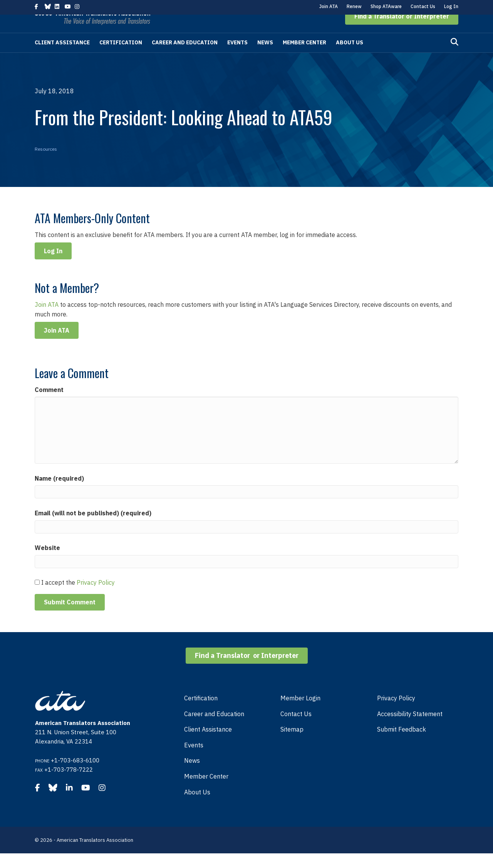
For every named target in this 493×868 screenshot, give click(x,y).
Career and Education (185, 57)
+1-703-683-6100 (75, 775)
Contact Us (423, 6)
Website (47, 562)
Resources (46, 164)
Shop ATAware (386, 6)
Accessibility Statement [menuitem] (410, 728)
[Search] (454, 57)
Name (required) (59, 493)
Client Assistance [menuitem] (208, 744)
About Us (350, 57)
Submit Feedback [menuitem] (402, 744)
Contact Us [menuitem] (296, 728)
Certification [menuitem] (201, 713)
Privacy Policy (96, 597)
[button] (402, 31)
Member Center (304, 57)
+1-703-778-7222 (69, 784)
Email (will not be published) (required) (93, 528)
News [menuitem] (192, 775)
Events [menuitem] (194, 760)
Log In (451, 6)
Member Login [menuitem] (300, 713)
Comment (49, 404)
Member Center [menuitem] (206, 791)
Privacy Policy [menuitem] (396, 713)
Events (237, 57)
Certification (121, 57)
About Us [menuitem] (197, 807)
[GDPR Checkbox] (37, 597)
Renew (354, 6)
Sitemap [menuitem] (292, 744)
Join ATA (329, 6)
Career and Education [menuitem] (214, 728)
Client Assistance (62, 57)
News (265, 57)
